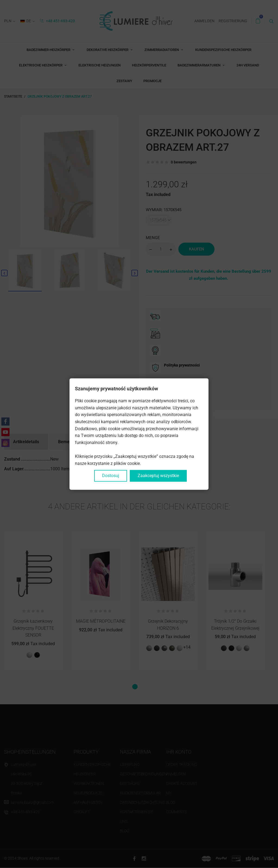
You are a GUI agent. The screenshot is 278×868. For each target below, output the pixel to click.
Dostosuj (111, 476)
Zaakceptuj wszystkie (158, 476)
